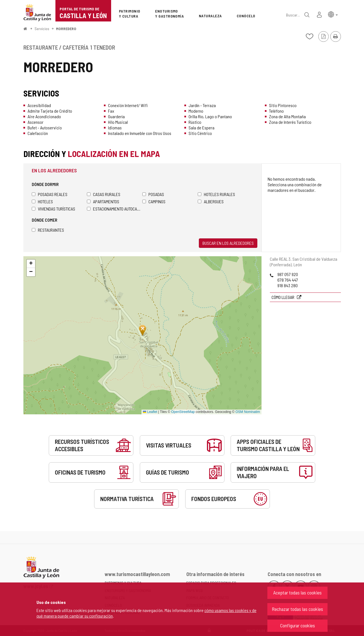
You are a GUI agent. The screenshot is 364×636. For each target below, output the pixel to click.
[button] (333, 14)
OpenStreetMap (183, 412)
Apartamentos (103, 201)
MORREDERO (66, 29)
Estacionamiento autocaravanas (115, 209)
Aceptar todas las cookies (297, 593)
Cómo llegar (283, 297)
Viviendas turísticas (53, 209)
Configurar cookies (298, 625)
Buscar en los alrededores (228, 243)
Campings (154, 201)
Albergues (211, 201)
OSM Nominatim (248, 412)
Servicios (42, 29)
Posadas (153, 194)
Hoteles (42, 201)
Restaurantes (48, 230)
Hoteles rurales (216, 194)
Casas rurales (104, 194)
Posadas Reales (50, 194)
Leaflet (150, 412)
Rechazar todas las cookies (297, 609)
